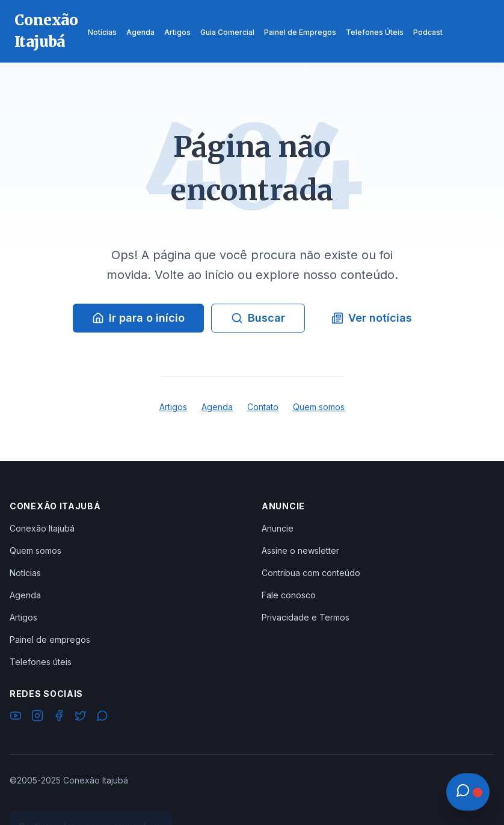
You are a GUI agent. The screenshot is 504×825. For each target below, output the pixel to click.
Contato (263, 407)
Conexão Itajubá (42, 528)
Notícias (25, 573)
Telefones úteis (41, 662)
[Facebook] (59, 717)
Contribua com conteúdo (311, 573)
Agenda (217, 407)
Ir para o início (138, 318)
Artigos (173, 407)
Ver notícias (372, 318)
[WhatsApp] (102, 717)
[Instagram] (37, 717)
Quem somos (319, 407)
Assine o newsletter (300, 551)
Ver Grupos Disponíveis (91, 796)
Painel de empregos (50, 639)
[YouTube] (16, 717)
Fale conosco (289, 595)
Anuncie (278, 528)
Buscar (258, 318)
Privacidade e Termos (306, 617)
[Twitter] (81, 717)
